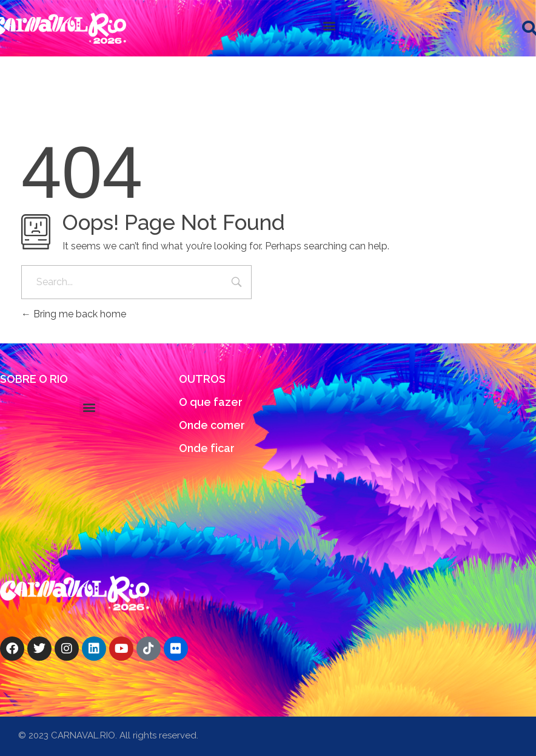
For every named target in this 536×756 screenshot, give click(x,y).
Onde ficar (207, 448)
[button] (329, 25)
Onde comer (212, 425)
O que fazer (211, 402)
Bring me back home (74, 314)
